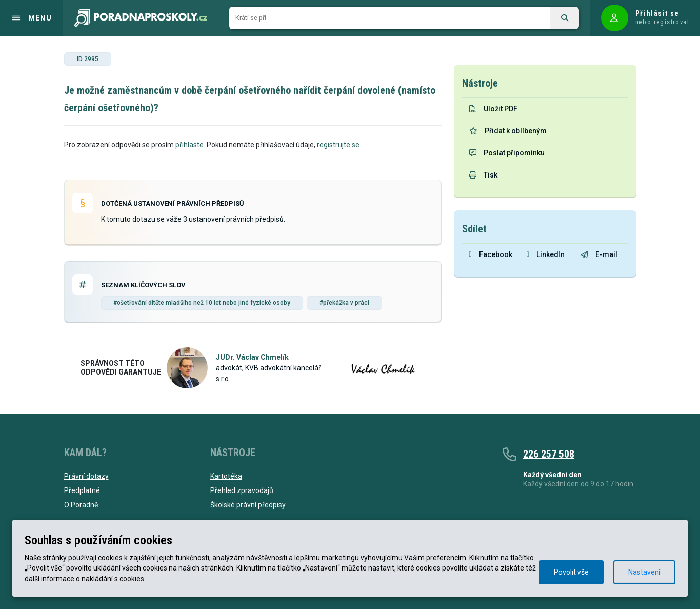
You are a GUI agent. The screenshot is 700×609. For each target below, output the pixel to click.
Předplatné (82, 490)
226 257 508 (549, 454)
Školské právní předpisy (248, 505)
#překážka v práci (344, 303)
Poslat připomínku (507, 153)
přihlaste (189, 145)
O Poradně (81, 505)
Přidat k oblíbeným (508, 131)
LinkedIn (546, 254)
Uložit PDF (493, 109)
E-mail (599, 254)
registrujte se (338, 145)
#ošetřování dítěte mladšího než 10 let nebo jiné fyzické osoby (202, 303)
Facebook (491, 254)
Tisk (483, 175)
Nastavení (644, 572)
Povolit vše (571, 572)
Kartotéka (226, 476)
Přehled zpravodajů (242, 490)
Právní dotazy (86, 476)
